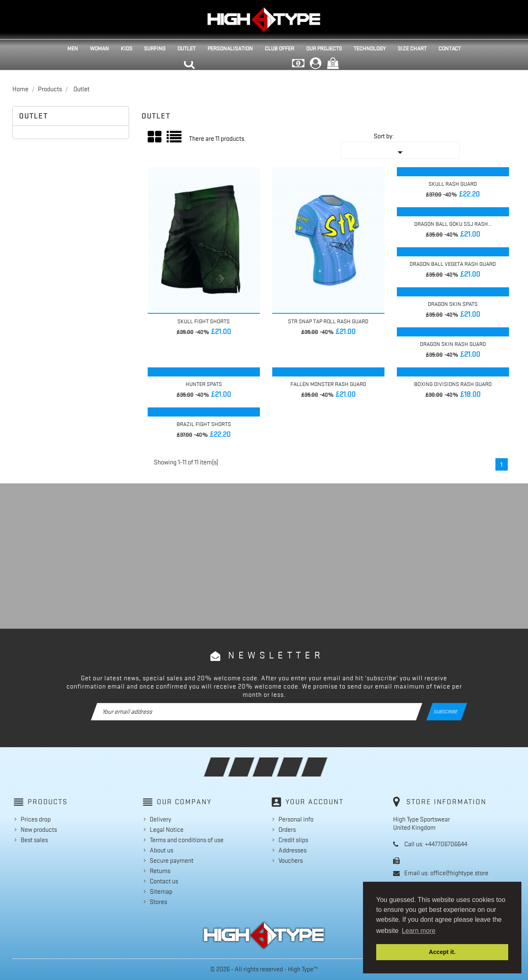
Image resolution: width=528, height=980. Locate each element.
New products (39, 830)
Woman (99, 48)
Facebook (228, 762)
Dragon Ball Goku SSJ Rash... (453, 224)
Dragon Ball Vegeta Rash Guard (453, 264)
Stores (158, 902)
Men (73, 48)
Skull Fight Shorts (204, 321)
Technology (370, 48)
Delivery (160, 819)
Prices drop (36, 819)
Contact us (164, 881)
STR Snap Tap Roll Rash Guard (328, 321)
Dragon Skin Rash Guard (453, 344)
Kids (127, 48)
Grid (155, 137)
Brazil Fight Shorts (204, 424)
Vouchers (291, 861)
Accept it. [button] (442, 952)
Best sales (34, 840)
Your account (315, 802)
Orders (287, 830)
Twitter (253, 762)
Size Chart (412, 48)
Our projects (324, 48)
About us (161, 850)
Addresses (292, 850)
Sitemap (161, 892)
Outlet (186, 48)
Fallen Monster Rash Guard (328, 384)
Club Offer (279, 48)
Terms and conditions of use (187, 840)
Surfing (155, 48)
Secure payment (172, 861)
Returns (160, 871)
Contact (450, 48)
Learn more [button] (419, 931)
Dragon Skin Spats (453, 304)
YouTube (301, 762)
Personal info (296, 819)
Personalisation (230, 48)
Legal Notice (167, 830)
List (175, 140)
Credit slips (293, 840)
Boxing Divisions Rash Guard (453, 384)
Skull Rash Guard (453, 184)
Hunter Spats (204, 384)
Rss (277, 762)
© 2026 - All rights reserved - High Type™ (264, 969)
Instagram (326, 762)
